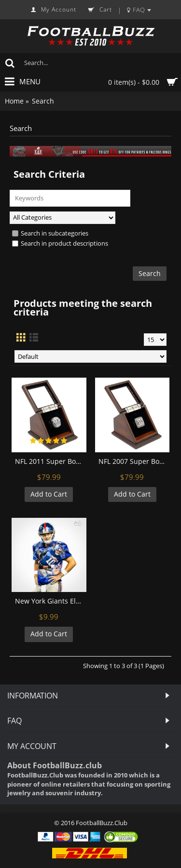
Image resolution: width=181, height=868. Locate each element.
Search (43, 101)
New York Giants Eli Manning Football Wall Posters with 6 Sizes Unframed (51, 601)
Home (14, 101)
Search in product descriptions (60, 243)
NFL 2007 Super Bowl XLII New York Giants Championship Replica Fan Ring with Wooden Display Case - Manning (134, 461)
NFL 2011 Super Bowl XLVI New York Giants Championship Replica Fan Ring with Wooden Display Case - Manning (51, 461)
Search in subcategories (50, 233)
